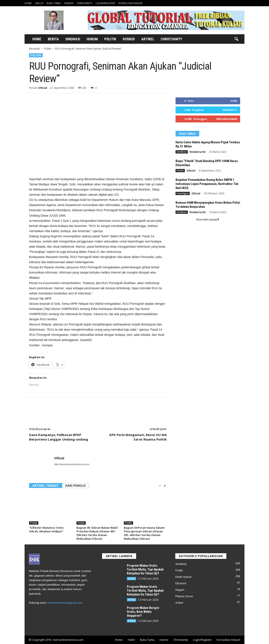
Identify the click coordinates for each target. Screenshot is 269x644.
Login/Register (105, 3)
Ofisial (43, 88)
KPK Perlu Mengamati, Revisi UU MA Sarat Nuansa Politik (138, 437)
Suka (234, 101)
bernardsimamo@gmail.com (65, 603)
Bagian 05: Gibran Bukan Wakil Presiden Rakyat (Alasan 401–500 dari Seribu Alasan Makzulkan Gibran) (97, 533)
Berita (53, 39)
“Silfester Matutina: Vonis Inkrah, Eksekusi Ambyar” (46, 529)
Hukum (92, 39)
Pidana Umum (184, 596)
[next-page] (165, 486)
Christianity (85, 3)
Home (28, 3)
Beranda (34, 49)
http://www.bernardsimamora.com (72, 464)
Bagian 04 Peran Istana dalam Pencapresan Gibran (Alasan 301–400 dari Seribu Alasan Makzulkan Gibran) (144, 533)
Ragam (180, 590)
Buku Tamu (54, 3)
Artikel (148, 39)
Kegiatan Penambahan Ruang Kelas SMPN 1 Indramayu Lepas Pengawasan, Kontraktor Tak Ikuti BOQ (207, 184)
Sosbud (129, 39)
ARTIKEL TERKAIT (46, 485)
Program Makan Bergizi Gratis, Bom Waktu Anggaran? (143, 612)
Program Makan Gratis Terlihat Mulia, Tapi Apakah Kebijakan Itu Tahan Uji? (145, 569)
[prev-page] (160, 486)
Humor (69, 3)
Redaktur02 (197, 152)
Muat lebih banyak (208, 220)
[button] (236, 39)
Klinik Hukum (183, 577)
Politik (110, 39)
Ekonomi (181, 583)
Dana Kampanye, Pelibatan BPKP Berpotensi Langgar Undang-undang (59, 437)
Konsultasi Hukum (130, 3)
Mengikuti (230, 110)
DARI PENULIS (75, 485)
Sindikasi (73, 39)
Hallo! (39, 3)
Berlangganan (227, 119)
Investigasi (183, 193)
